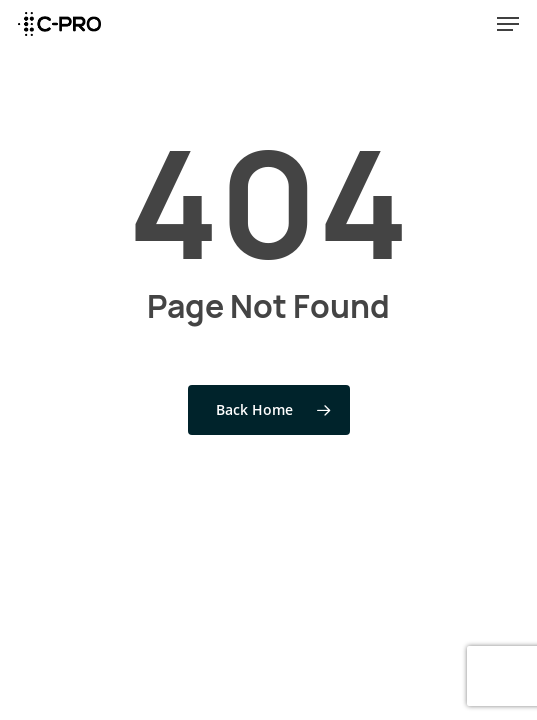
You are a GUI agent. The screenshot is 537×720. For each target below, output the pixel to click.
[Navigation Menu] (508, 24)
